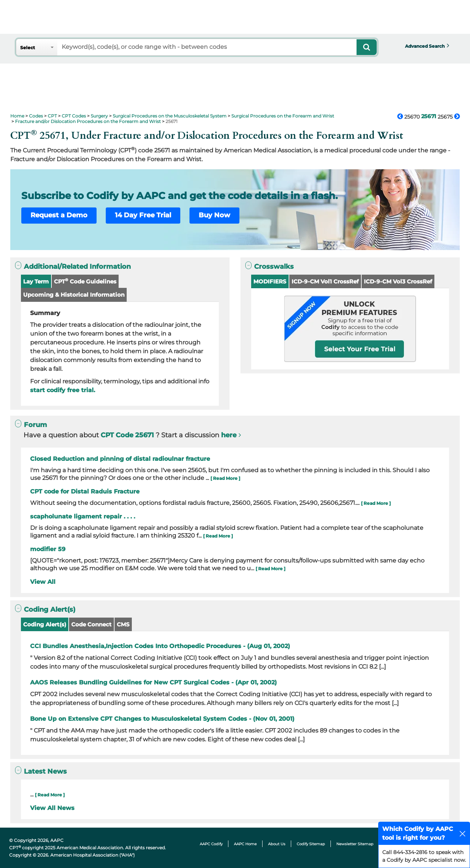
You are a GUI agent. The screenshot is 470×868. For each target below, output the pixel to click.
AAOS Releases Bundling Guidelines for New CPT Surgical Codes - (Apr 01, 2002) (153, 682)
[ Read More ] (225, 478)
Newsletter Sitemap (355, 844)
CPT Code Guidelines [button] (85, 281)
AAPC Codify (211, 844)
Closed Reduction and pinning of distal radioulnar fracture (120, 459)
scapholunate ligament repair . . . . (83, 516)
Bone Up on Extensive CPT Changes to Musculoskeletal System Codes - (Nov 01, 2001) (162, 719)
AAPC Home (245, 844)
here (229, 435)
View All (43, 582)
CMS (123, 624)
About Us (277, 844)
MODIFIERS (270, 281)
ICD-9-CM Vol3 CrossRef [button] (398, 281)
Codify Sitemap (311, 844)
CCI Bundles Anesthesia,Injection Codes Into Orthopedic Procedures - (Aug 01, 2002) (160, 646)
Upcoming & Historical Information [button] (74, 295)
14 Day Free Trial (143, 215)
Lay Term (36, 281)
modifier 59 (48, 549)
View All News (52, 808)
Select (28, 48)
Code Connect (91, 624)
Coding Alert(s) (45, 624)
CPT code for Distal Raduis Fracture (85, 491)
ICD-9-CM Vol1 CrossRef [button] (325, 281)
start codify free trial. (63, 390)
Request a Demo (59, 215)
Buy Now (214, 215)
